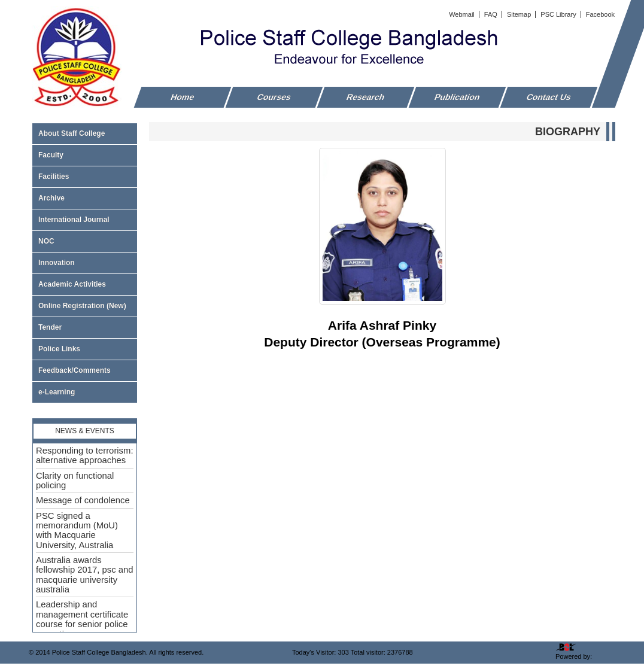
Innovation (57, 263)
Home (183, 97)
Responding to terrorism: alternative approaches (85, 455)
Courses (274, 97)
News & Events (85, 431)
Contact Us (549, 97)
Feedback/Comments (75, 370)
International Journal (85, 220)
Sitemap (520, 14)
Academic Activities (72, 284)
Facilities (85, 177)
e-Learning (57, 392)
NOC (46, 241)
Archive (85, 198)
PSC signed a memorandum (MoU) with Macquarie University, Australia (77, 530)
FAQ (492, 14)
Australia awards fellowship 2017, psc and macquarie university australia (85, 575)
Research (366, 97)
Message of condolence (83, 500)
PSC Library (559, 14)
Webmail (463, 14)
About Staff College (85, 133)
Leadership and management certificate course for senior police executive (82, 619)
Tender (85, 327)
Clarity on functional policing (75, 481)
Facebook (600, 14)
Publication (458, 97)
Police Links (59, 349)
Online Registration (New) (82, 306)
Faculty (85, 155)
